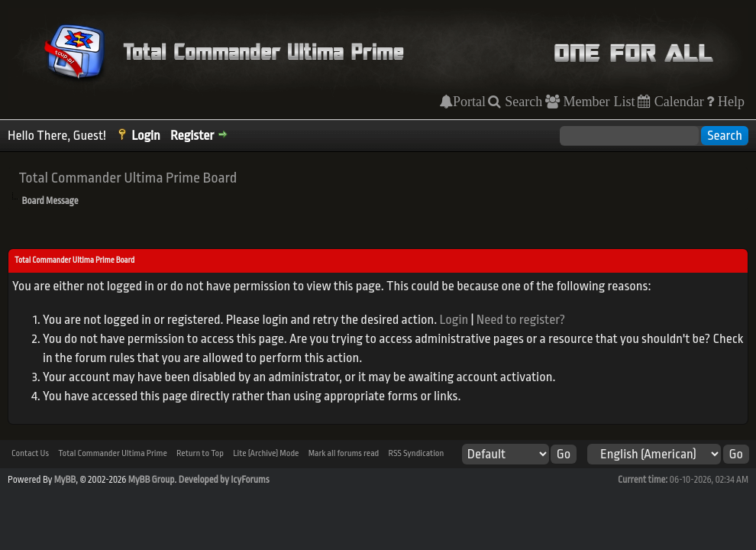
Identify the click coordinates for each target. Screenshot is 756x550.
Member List (598, 102)
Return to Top (200, 453)
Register (192, 136)
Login (146, 136)
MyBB (65, 480)
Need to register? (521, 320)
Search (522, 102)
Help (729, 102)
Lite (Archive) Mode (266, 453)
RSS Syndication (416, 453)
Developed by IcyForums (224, 480)
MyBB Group (152, 480)
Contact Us (30, 453)
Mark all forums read (344, 453)
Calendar (677, 102)
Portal (469, 102)
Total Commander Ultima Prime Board (128, 178)
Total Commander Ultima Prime (113, 453)
